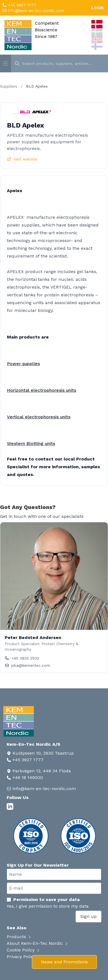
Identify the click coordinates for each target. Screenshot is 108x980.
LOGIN (97, 8)
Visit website (22, 159)
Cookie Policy (24, 950)
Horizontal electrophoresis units (42, 390)
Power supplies (23, 364)
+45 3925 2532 (22, 658)
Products (19, 937)
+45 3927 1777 (21, 5)
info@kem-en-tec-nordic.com (35, 11)
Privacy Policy (24, 957)
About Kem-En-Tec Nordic (38, 943)
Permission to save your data (43, 899)
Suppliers (9, 86)
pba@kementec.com (27, 665)
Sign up (88, 916)
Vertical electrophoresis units (39, 417)
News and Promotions (64, 962)
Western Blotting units (31, 443)
